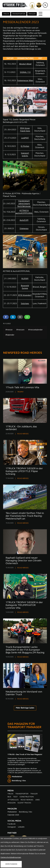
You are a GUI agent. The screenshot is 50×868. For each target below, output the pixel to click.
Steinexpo (24, 229)
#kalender (10, 335)
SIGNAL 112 (25, 72)
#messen (20, 330)
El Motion (25, 146)
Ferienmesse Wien (25, 81)
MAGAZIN (11, 803)
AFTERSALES (13, 800)
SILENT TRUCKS (24, 803)
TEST (15, 797)
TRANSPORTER (19, 14)
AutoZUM (24, 220)
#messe (9, 330)
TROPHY (20, 392)
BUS (9, 797)
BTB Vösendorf (25, 295)
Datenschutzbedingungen (11, 857)
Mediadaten (17, 777)
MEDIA (11, 791)
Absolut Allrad (25, 64)
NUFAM (25, 279)
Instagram (12, 827)
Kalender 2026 (13, 815)
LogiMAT (25, 138)
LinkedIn (21, 827)
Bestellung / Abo (19, 781)
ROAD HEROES (23, 434)
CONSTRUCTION (27, 797)
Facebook (11, 824)
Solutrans (25, 304)
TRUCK (6, 14)
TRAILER (32, 14)
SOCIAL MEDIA (14, 821)
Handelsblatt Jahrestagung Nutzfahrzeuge (24, 204)
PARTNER (12, 833)
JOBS (37, 800)
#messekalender (35, 330)
